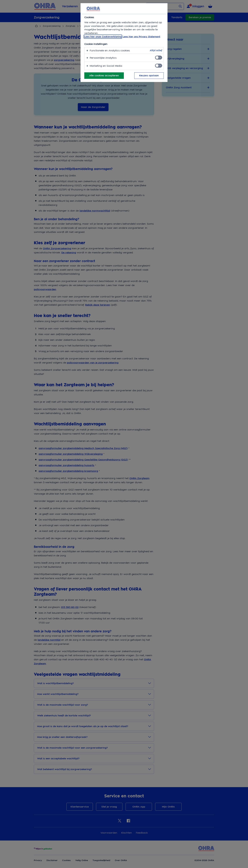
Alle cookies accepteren (104, 76)
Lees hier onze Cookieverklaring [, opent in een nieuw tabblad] (103, 37)
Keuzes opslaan (149, 76)
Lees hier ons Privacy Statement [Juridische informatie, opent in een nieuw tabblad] (141, 37)
